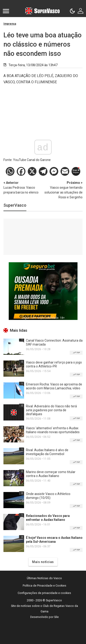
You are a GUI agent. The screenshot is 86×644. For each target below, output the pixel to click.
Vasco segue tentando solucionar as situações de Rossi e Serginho (63, 190)
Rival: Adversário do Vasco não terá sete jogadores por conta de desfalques (51, 410)
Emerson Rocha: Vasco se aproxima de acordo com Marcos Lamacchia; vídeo (54, 386)
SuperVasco (15, 205)
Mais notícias (43, 562)
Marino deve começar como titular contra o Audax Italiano (51, 474)
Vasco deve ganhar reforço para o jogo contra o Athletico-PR (54, 364)
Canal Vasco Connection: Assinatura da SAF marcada (54, 342)
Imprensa (10, 24)
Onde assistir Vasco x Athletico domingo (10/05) (48, 496)
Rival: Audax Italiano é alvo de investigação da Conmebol (47, 452)
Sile (56, 617)
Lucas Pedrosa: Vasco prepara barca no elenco (23, 187)
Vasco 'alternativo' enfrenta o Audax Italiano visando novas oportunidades (53, 430)
